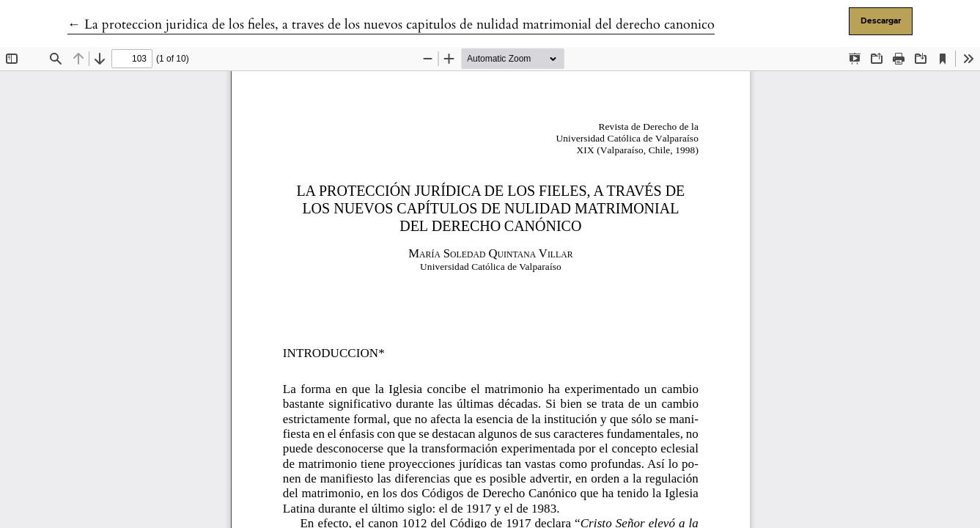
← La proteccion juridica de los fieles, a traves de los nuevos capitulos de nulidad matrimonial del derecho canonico (391, 25)
